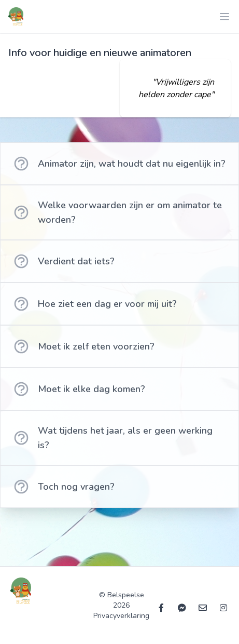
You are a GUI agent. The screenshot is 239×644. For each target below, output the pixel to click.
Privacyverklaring (121, 616)
